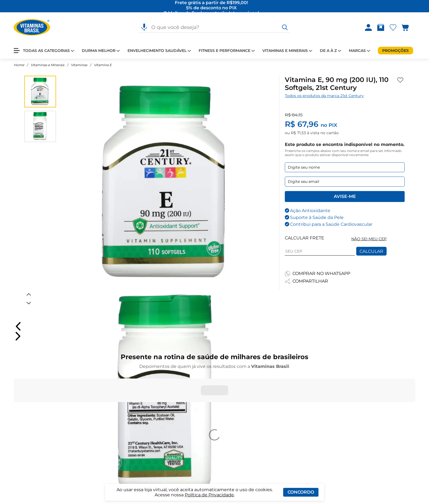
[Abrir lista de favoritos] (394, 27)
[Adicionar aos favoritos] (400, 80)
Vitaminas (79, 65)
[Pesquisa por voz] (144, 27)
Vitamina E (103, 65)
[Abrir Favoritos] (393, 27)
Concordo (301, 492)
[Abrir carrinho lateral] (409, 27)
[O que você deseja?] (285, 27)
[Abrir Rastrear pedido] (381, 27)
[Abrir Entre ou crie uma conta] (368, 27)
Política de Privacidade (209, 495)
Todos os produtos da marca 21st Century (324, 96)
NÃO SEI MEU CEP (369, 239)
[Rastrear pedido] (382, 27)
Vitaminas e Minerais (47, 65)
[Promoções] (395, 51)
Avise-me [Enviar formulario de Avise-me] (345, 196)
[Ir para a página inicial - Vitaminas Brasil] (32, 27)
